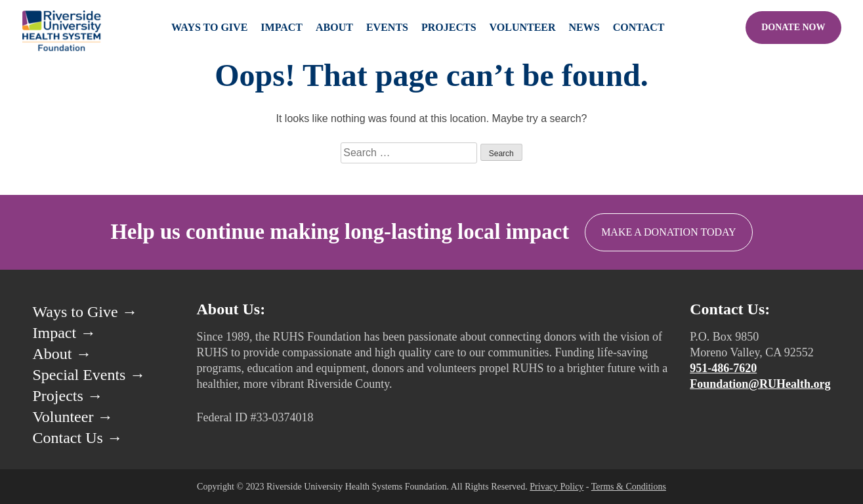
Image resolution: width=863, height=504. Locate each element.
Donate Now (793, 27)
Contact (639, 27)
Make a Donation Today (669, 232)
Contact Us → (78, 438)
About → (62, 354)
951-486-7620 (723, 368)
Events (387, 27)
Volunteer (523, 27)
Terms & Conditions (629, 487)
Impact (282, 27)
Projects (449, 27)
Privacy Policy (557, 487)
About (334, 27)
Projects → (68, 396)
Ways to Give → (85, 312)
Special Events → (89, 375)
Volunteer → (73, 417)
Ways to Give (209, 27)
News (584, 27)
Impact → (65, 333)
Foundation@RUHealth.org (760, 384)
